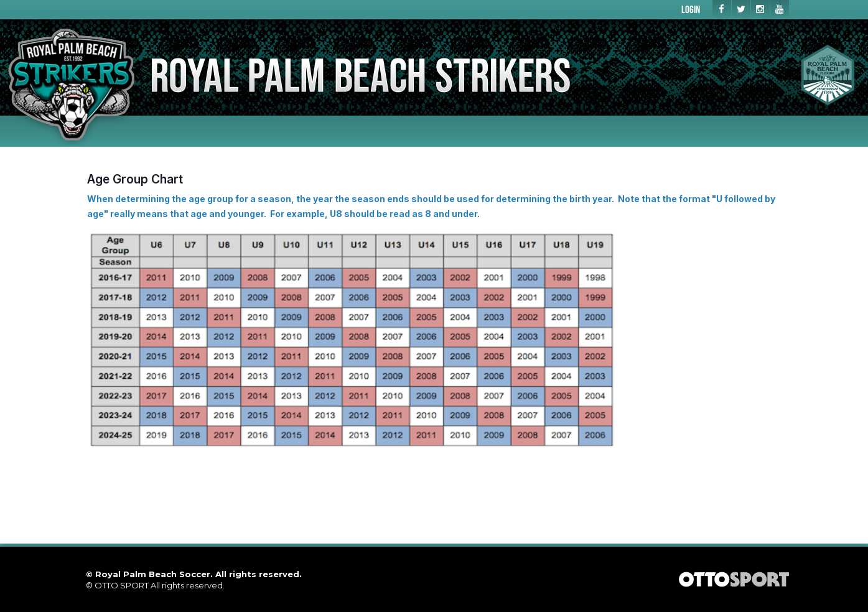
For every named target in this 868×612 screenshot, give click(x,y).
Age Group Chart (135, 179)
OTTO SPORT (122, 585)
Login (691, 9)
